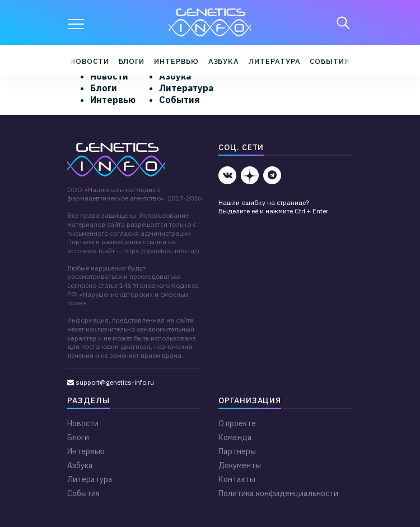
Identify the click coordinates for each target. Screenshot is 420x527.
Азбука (224, 61)
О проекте (237, 423)
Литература (274, 61)
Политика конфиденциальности (278, 493)
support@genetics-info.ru (111, 382)
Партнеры (237, 451)
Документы (240, 465)
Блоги (132, 61)
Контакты (237, 479)
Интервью (176, 61)
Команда (235, 437)
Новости (90, 61)
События (330, 61)
